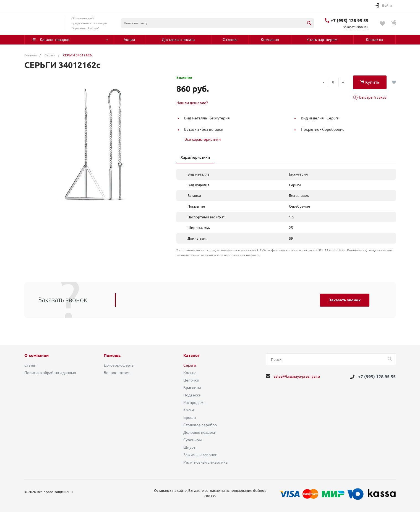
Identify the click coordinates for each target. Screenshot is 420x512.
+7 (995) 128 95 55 (349, 20)
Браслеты (192, 388)
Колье (189, 410)
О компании (36, 356)
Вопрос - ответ (117, 373)
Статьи (30, 365)
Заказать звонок (345, 300)
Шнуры (190, 447)
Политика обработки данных (50, 373)
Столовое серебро (200, 425)
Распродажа (194, 403)
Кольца (190, 373)
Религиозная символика (205, 462)
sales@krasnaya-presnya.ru (297, 376)
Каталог (191, 356)
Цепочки (191, 380)
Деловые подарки (200, 432)
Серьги (190, 365)
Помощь (112, 356)
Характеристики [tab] (195, 157)
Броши (190, 417)
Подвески (192, 395)
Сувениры (193, 440)
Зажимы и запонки (200, 455)
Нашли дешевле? (192, 103)
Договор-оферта (119, 365)
